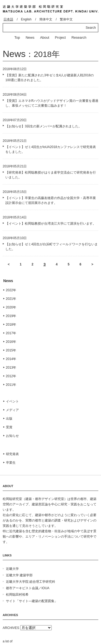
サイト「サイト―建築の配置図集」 (32, 601)
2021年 (11, 299)
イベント (12, 401)
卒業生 (11, 463)
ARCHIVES (11, 628)
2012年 (11, 376)
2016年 (11, 342)
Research (79, 37)
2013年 (11, 368)
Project (60, 37)
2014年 (11, 359)
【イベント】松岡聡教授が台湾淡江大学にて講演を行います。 (51, 224)
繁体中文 (66, 19)
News (30, 37)
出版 (9, 419)
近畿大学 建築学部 (19, 575)
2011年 (11, 385)
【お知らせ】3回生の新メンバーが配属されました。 (43, 126)
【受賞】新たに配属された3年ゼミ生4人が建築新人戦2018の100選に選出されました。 (50, 78)
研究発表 (12, 454)
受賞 (9, 427)
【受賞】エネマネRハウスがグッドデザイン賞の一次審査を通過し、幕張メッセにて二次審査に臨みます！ (52, 103)
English (26, 19)
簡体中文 (46, 19)
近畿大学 (12, 569)
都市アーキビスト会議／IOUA (28, 588)
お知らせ (12, 436)
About (45, 37)
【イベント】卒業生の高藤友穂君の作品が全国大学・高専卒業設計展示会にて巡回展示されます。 (51, 200)
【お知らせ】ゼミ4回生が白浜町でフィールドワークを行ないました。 (52, 247)
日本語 (8, 19)
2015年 (11, 350)
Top (17, 37)
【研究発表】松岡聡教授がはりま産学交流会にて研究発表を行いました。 (51, 175)
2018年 (11, 325)
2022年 (11, 290)
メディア (12, 410)
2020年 (11, 307)
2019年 (11, 316)
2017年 (11, 333)
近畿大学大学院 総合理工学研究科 (31, 582)
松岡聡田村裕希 (17, 595)
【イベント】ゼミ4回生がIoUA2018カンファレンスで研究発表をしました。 (51, 149)
